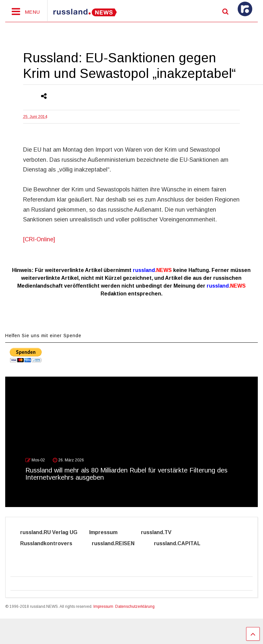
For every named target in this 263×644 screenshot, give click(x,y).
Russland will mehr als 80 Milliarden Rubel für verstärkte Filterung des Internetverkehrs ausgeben (126, 474)
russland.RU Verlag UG (49, 532)
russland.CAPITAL (181, 543)
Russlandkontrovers (50, 543)
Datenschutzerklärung (135, 607)
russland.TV (163, 532)
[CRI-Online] (39, 239)
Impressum (109, 532)
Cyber (28, 554)
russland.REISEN (117, 543)
